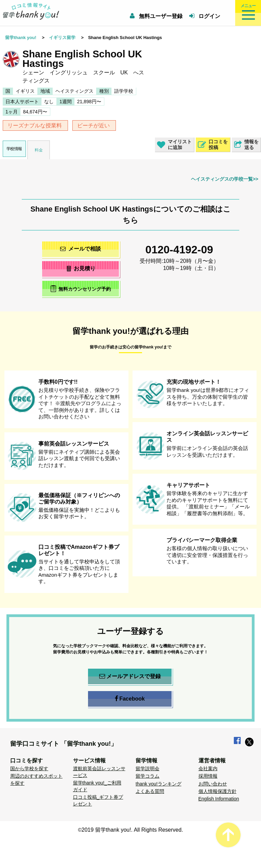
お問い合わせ (213, 784)
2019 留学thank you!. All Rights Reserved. (132, 830)
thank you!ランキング (159, 784)
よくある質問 (150, 791)
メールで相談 (81, 249)
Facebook (130, 699)
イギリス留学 (62, 38)
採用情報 (208, 776)
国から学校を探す (29, 768)
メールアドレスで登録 (130, 676)
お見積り (81, 268)
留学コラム (147, 776)
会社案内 (208, 768)
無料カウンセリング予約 (81, 288)
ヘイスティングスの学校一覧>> (225, 179)
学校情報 (14, 149)
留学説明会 (147, 768)
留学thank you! (21, 38)
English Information (219, 799)
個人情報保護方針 (217, 791)
